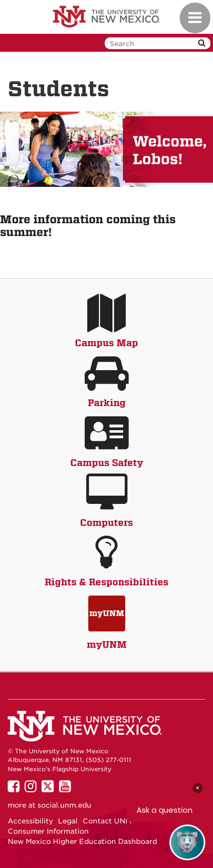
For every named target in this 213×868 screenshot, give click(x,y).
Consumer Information (48, 831)
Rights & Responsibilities (106, 582)
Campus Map (106, 343)
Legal (68, 821)
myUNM (107, 644)
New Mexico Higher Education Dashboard (82, 841)
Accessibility (30, 821)
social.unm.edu (64, 805)
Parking (107, 403)
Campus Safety (107, 463)
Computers (106, 523)
